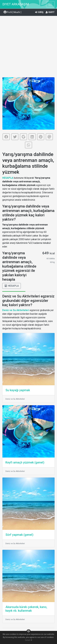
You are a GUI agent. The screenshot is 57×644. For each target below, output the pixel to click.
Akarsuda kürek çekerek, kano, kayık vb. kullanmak (26, 609)
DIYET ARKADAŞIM (16, 4)
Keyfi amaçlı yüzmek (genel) (25, 462)
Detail (29, 640)
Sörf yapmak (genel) (19, 535)
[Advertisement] (28, 47)
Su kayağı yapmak (18, 390)
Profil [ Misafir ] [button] (12, 12)
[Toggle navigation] (50, 4)
